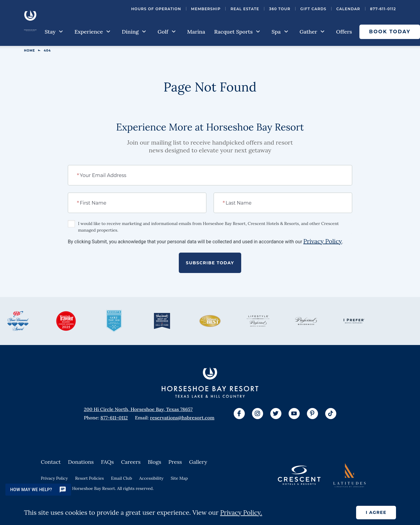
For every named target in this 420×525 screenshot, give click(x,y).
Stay (54, 32)
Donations (81, 462)
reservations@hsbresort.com (182, 418)
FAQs (107, 462)
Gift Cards (313, 9)
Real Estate (245, 9)
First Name (92, 202)
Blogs (155, 462)
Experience (92, 32)
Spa (280, 32)
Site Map (179, 478)
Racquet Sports (237, 32)
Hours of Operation (156, 9)
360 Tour (280, 9)
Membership (206, 9)
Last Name (237, 202)
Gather (312, 32)
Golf (166, 32)
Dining (134, 32)
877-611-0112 (383, 9)
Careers (131, 462)
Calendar (348, 9)
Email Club (121, 478)
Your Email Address (102, 175)
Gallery (198, 462)
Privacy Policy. (241, 513)
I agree (376, 512)
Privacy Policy (323, 241)
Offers (344, 32)
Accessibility (151, 478)
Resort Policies (89, 478)
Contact (51, 462)
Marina (196, 32)
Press (175, 462)
